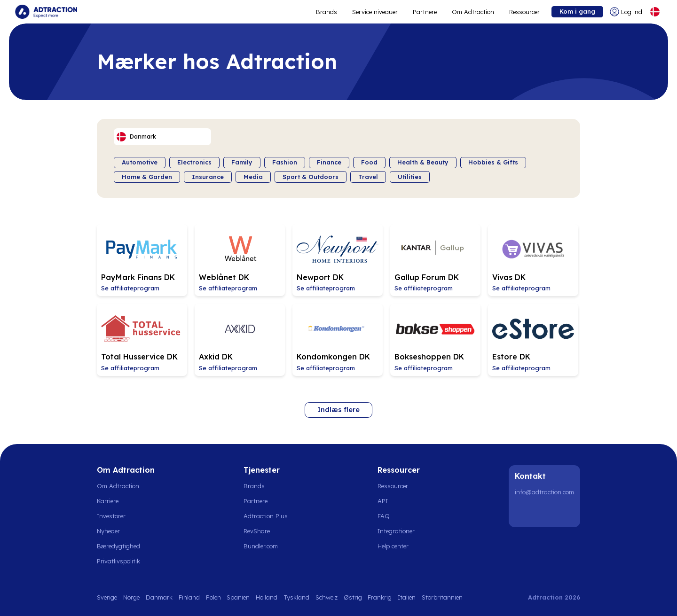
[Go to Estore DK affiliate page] (533, 340)
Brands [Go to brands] (254, 486)
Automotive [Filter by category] (140, 162)
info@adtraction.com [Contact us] (544, 492)
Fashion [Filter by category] (285, 162)
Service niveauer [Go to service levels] (375, 12)
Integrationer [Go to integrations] (396, 531)
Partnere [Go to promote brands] (425, 12)
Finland (189, 597)
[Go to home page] (46, 12)
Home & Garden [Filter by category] (147, 177)
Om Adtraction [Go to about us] (118, 486)
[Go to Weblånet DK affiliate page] (240, 260)
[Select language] (655, 12)
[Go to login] (626, 12)
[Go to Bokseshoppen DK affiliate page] (435, 340)
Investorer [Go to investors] (111, 516)
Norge (131, 597)
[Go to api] (399, 501)
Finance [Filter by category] (329, 162)
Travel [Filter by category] (368, 177)
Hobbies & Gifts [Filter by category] (493, 162)
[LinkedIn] (524, 512)
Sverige (107, 597)
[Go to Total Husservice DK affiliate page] (142, 340)
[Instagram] (548, 512)
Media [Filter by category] (253, 177)
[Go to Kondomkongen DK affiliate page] (338, 340)
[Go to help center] (399, 546)
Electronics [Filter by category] (194, 162)
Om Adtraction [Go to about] (473, 12)
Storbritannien (442, 597)
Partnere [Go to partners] (256, 501)
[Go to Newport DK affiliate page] (338, 260)
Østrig (353, 597)
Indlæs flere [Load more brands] (338, 410)
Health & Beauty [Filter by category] (423, 162)
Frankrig (380, 597)
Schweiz (327, 597)
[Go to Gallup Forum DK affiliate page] (435, 260)
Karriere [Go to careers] (108, 501)
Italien (407, 597)
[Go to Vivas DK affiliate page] (533, 260)
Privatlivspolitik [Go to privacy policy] (118, 561)
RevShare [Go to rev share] (257, 531)
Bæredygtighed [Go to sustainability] (118, 546)
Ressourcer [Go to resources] (524, 12)
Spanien (238, 597)
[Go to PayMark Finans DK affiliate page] (142, 260)
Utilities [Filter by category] (410, 177)
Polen (213, 597)
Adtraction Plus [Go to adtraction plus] (266, 516)
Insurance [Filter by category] (208, 177)
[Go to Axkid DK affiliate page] (240, 340)
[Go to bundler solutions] (266, 546)
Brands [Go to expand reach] (327, 12)
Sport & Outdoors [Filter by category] (311, 177)
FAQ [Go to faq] (384, 516)
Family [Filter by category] (242, 162)
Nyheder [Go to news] (108, 531)
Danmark (159, 597)
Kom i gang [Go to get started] (577, 11)
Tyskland (296, 597)
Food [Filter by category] (369, 162)
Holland (267, 597)
